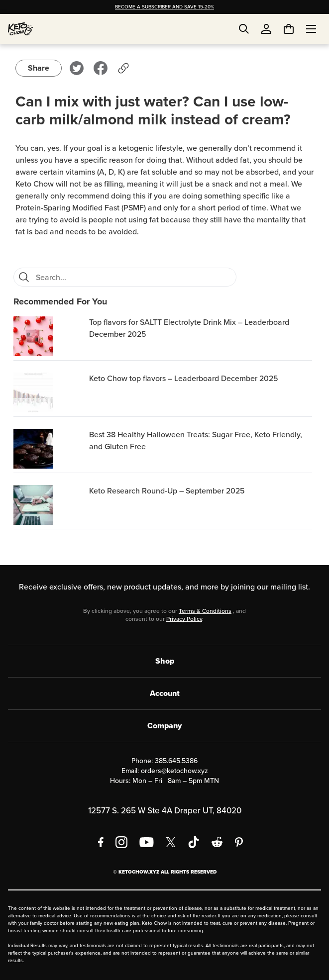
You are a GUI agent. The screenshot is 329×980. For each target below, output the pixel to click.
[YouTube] (147, 842)
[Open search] (244, 29)
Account (165, 693)
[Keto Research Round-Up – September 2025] (49, 505)
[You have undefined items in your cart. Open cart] (289, 29)
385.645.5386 (176, 761)
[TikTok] (194, 842)
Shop (165, 661)
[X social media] (171, 842)
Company (164, 726)
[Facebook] (101, 842)
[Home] (20, 29)
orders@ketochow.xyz (174, 771)
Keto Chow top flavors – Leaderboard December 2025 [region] (184, 378)
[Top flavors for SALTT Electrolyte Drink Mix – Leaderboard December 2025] (49, 336)
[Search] (24, 277)
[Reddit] (217, 842)
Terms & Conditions (205, 611)
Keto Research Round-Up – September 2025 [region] (167, 491)
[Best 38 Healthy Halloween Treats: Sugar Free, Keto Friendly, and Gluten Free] (49, 449)
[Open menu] (311, 29)
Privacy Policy (184, 619)
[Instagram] (121, 842)
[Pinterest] (239, 842)
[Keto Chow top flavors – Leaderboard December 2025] (49, 392)
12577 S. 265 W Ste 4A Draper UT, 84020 (165, 811)
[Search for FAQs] (133, 277)
